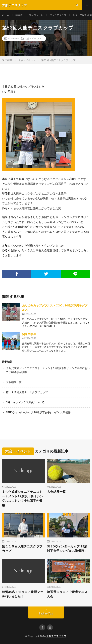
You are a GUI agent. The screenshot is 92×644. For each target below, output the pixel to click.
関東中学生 (29, 334)
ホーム (6, 15)
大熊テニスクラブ (56, 636)
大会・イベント (33, 38)
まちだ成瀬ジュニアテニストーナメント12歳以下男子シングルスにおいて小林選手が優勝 (23, 498)
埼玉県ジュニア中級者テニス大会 (67, 594)
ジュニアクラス (58, 15)
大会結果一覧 (14, 382)
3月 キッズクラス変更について (25, 402)
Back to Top (46, 613)
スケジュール (36, 15)
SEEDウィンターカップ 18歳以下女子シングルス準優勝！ (40, 412)
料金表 (19, 15)
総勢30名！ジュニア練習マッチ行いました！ (23, 594)
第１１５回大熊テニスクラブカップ (27, 392)
